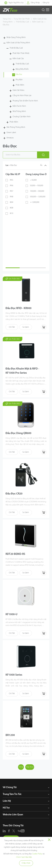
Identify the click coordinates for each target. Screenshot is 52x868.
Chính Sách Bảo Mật (24, 857)
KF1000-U (11, 614)
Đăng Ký (46, 3)
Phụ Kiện (19, 80)
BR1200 (10, 735)
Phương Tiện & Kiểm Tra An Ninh (25, 101)
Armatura (10, 138)
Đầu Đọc (6, 25)
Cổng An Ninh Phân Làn (22, 96)
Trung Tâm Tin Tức (12, 794)
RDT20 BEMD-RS (15, 554)
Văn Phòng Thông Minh (16, 127)
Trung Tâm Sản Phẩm (22, 19)
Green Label (11, 133)
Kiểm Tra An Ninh (19, 106)
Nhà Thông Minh (19, 111)
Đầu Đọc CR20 (14, 494)
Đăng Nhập (35, 3)
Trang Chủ (7, 19)
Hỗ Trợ (6, 808)
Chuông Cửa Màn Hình (22, 117)
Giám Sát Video (18, 90)
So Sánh (26, 327)
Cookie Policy (37, 854)
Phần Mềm (20, 85)
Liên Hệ (7, 801)
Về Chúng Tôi (10, 787)
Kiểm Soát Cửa (38, 22)
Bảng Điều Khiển (22, 69)
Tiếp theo (30, 767)
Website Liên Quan (13, 815)
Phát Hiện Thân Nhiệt (21, 53)
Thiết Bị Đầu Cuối (22, 22)
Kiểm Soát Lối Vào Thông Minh (18, 43)
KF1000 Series (14, 675)
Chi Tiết (12, 327)
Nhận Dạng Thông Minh (16, 37)
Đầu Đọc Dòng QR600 (18, 433)
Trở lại (21, 767)
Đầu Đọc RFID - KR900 (19, 308)
